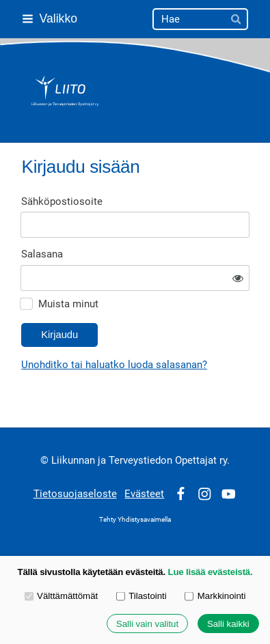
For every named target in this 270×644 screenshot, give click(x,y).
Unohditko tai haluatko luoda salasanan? (114, 365)
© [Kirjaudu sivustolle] (46, 460)
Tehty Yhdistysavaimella (135, 519)
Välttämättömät (62, 596)
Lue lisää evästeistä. (211, 572)
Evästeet (144, 494)
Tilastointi (141, 596)
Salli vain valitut (147, 624)
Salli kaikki (228, 624)
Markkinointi (215, 596)
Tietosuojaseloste (75, 494)
